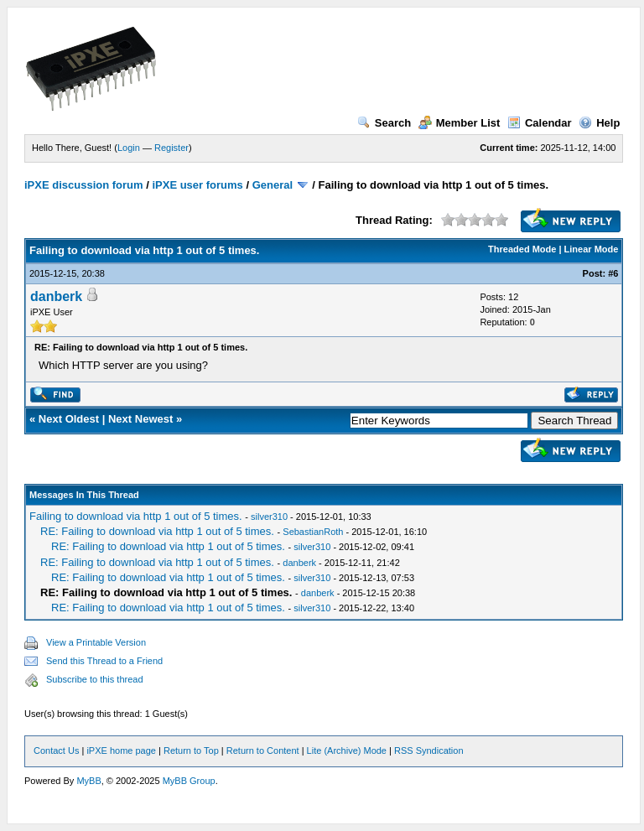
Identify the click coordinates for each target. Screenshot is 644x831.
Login (129, 148)
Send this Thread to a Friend (104, 661)
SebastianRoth (313, 532)
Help (599, 123)
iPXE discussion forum (84, 185)
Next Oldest (69, 419)
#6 (613, 273)
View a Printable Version (96, 642)
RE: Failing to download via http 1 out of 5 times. (157, 531)
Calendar (540, 123)
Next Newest (140, 419)
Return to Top (191, 750)
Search (384, 123)
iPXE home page (121, 750)
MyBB (88, 781)
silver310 (269, 517)
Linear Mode (592, 249)
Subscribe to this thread (95, 679)
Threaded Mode (522, 249)
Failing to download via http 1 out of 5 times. (136, 516)
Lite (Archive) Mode (347, 750)
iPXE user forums (197, 185)
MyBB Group (189, 781)
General (273, 185)
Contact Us (56, 750)
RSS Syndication (429, 750)
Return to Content (263, 750)
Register (171, 148)
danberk (56, 296)
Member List (460, 123)
